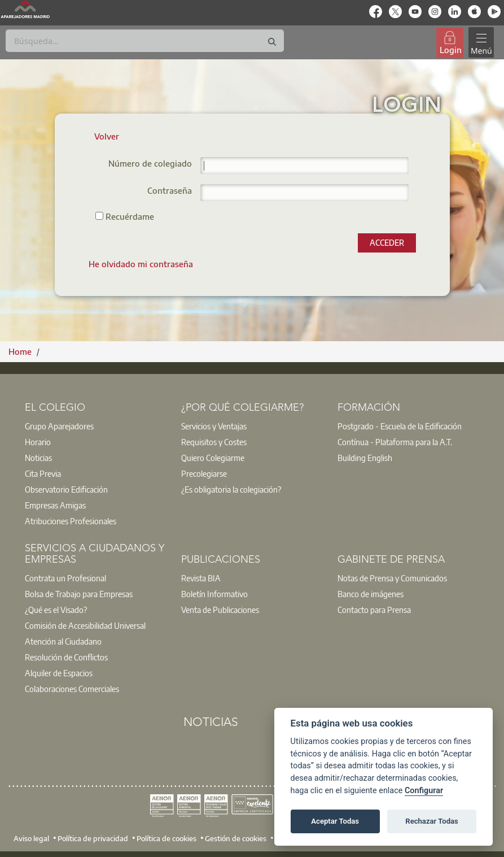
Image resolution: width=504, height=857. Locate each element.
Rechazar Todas (432, 821)
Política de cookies (166, 838)
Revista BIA (201, 578)
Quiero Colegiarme (213, 458)
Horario (38, 442)
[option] (96, 426)
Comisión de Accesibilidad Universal (85, 625)
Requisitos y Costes (214, 442)
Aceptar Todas (335, 821)
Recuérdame (125, 216)
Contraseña (170, 191)
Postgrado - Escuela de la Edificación (400, 426)
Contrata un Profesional (65, 578)
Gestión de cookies (236, 838)
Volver (107, 136)
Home (21, 351)
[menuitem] (141, 264)
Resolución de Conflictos (66, 657)
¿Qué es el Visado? (56, 610)
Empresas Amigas (55, 505)
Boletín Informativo (214, 594)
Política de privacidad (93, 838)
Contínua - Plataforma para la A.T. (395, 442)
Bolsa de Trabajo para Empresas (79, 594)
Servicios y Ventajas (214, 426)
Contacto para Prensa (374, 610)
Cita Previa (43, 473)
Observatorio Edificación (66, 489)
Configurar (424, 791)
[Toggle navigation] (481, 43)
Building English (365, 458)
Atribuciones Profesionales (71, 521)
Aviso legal (31, 838)
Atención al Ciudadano (63, 641)
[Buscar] (145, 41)
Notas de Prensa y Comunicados (392, 578)
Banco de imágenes (371, 594)
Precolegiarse (204, 473)
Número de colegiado (150, 164)
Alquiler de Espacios (59, 673)
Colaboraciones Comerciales (72, 689)
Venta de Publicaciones (220, 610)
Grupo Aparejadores (59, 426)
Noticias (38, 458)
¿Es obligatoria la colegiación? (231, 489)
